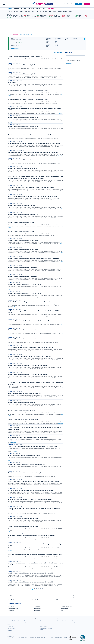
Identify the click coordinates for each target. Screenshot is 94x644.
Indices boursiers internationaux (34, 596)
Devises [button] (55, 11)
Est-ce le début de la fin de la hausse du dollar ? (23, 420)
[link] (9, 624)
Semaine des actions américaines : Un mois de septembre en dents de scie (31, 135)
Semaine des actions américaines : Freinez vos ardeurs (25, 57)
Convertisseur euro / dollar (53, 600)
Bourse (10, 9)
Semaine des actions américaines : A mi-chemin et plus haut (27, 465)
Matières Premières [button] (63, 11)
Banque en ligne (11, 607)
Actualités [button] (10, 11)
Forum (71, 11)
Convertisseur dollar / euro (53, 598)
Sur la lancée (12, 82)
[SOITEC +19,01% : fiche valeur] (72, 16)
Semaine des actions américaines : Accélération (23, 117)
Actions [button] (16, 11)
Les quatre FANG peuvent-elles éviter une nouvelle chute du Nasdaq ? (30, 321)
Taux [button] (50, 11)
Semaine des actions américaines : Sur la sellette (23, 240)
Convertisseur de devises (53, 596)
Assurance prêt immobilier (66, 607)
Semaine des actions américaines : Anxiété (21, 223)
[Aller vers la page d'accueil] (46, 4)
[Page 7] (40, 589)
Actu (43, 9)
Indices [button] (21, 11)
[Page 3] (33, 589)
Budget (23, 9)
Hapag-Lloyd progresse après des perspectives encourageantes (28, 437)
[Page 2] (31, 589)
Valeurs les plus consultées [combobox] (73, 57)
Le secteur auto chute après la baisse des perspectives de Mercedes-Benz (31, 187)
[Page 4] (35, 589)
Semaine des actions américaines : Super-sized (23, 160)
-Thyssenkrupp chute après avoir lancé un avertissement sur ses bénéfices (31, 347)
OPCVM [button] (45, 11)
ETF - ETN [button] (38, 11)
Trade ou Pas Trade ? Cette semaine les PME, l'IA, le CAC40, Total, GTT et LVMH (33, 446)
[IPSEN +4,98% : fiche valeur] (72, 17)
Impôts (38, 9)
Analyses (22, 35)
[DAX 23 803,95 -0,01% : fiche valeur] (33, 17)
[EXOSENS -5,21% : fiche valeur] (82, 17)
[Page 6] (39, 589)
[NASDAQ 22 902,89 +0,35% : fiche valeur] (20, 17)
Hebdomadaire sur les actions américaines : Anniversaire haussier (28, 91)
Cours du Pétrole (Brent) (33, 600)
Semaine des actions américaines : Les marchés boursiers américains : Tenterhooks (34, 258)
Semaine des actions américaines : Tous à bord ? (23, 267)
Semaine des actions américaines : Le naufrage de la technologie (28, 365)
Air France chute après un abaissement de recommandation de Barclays (30, 490)
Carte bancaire (11, 611)
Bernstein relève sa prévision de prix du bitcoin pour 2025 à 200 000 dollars (31, 536)
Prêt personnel (37, 611)
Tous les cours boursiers (13, 598)
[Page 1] (29, 589)
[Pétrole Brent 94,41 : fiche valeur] (47, 16)
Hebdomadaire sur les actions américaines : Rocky (24, 330)
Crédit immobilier (38, 609)
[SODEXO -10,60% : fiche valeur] (82, 16)
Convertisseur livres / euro (73, 596)
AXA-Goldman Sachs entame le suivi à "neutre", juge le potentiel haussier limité (33, 196)
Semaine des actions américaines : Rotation (21, 402)
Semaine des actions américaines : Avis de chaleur (24, 518)
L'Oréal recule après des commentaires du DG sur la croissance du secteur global (33, 481)
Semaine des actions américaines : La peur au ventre (24, 285)
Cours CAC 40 (11, 600)
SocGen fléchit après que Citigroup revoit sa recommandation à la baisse (31, 302)
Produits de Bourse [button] (29, 11)
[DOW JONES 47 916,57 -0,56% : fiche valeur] (20, 16)
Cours (10, 35)
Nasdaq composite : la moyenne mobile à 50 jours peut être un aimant (30, 356)
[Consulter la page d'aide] (72, 4)
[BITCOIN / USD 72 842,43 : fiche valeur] (60, 17)
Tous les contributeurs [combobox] (58, 53)
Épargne (17, 9)
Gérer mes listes (69, 63)
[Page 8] (42, 589)
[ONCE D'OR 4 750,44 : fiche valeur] (47, 17)
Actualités (16, 35)
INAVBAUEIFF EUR (16, 40)
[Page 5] (37, 589)
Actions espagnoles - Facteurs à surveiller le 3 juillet (24, 455)
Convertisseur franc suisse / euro (74, 598)
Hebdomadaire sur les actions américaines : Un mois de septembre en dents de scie (34, 143)
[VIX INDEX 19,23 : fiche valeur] (60, 16)
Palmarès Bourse (31, 598)
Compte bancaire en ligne (13, 609)
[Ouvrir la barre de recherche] (66, 4)
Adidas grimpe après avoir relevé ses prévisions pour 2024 (26, 393)
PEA (62, 611)
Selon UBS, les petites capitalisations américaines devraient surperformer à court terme (35, 555)
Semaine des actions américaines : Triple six (22, 65)
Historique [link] (29, 35)
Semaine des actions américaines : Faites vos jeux (23, 205)
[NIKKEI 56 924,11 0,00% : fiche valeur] (33, 16)
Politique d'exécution (15, 48)
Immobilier (31, 9)
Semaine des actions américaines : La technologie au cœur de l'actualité (30, 573)
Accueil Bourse (11, 596)
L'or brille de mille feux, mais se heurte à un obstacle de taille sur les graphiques (33, 152)
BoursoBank (51, 9)
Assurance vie (37, 607)
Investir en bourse (65, 609)
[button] (4, 4)
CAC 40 (9, 14)
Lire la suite (10, 70)
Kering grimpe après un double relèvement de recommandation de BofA (30, 499)
